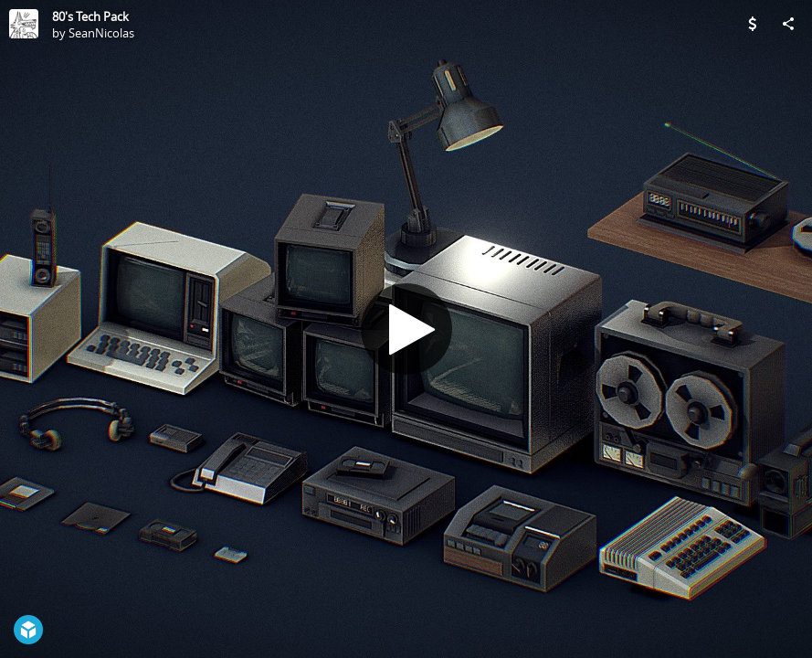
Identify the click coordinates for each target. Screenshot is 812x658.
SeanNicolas (101, 33)
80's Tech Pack (90, 16)
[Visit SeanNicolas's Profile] (24, 24)
